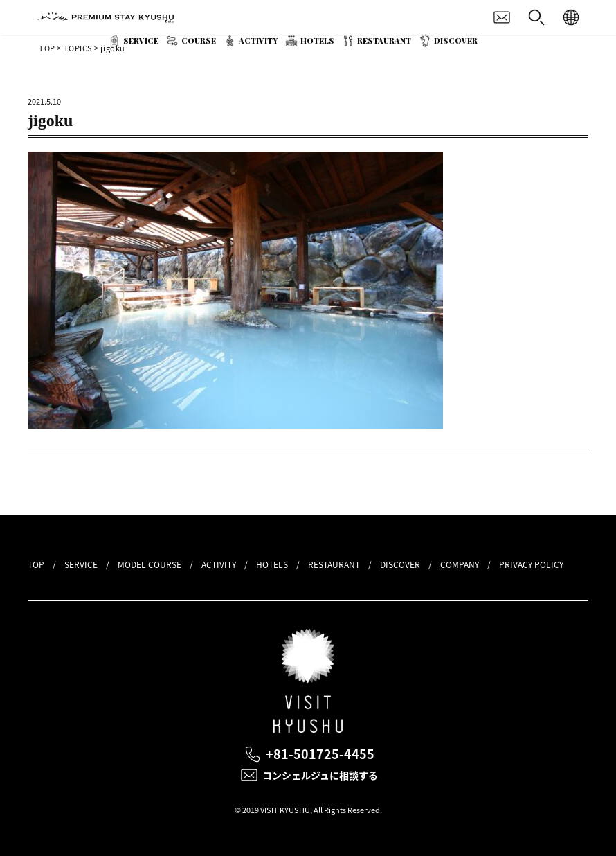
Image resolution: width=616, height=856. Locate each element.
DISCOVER (456, 41)
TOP (36, 564)
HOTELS (317, 41)
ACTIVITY (258, 41)
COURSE (199, 41)
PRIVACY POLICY (531, 564)
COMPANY (460, 564)
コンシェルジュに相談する (320, 775)
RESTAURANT (384, 41)
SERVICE (141, 41)
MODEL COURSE (150, 564)
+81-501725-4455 (320, 754)
